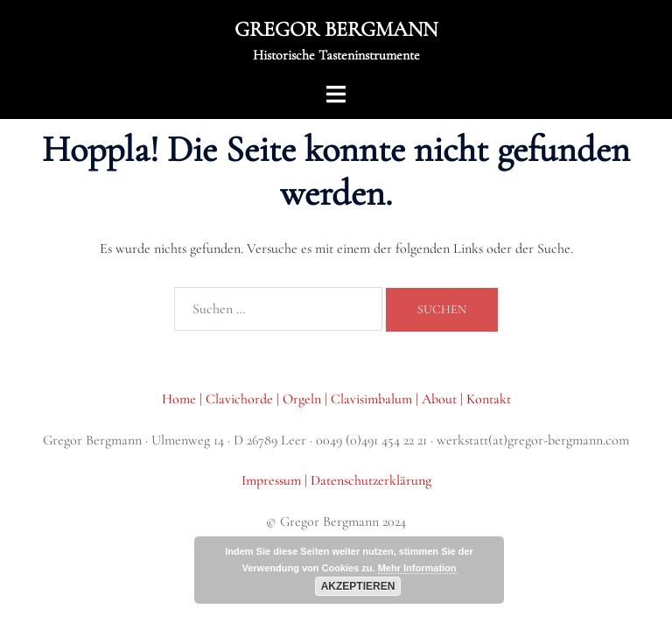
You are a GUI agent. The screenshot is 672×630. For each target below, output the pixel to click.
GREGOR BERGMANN (336, 29)
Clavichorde (241, 399)
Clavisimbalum (371, 399)
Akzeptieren (358, 586)
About (439, 399)
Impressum (273, 480)
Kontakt (489, 399)
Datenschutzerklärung (371, 480)
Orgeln (304, 399)
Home (181, 399)
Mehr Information (417, 568)
